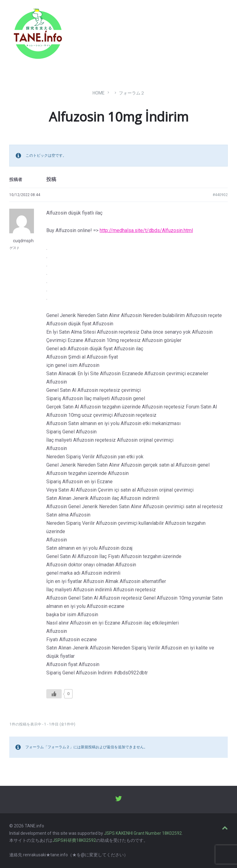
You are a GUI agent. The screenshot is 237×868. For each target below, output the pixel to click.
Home (99, 93)
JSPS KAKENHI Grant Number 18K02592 (143, 833)
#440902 (220, 195)
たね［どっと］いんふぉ (98, 32)
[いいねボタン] (54, 694)
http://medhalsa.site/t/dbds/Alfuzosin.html (146, 230)
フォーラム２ (132, 93)
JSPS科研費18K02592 (74, 840)
